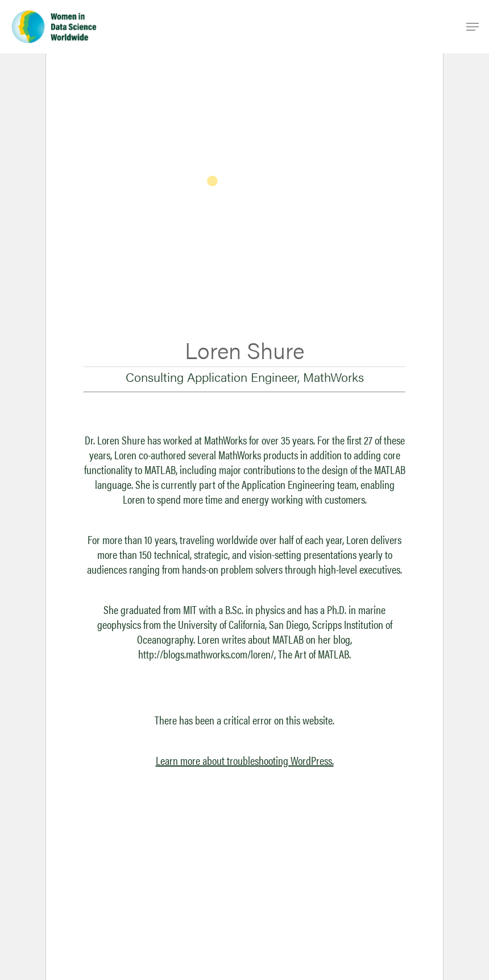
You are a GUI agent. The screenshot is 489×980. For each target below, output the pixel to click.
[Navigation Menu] (473, 27)
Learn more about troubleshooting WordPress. (245, 760)
